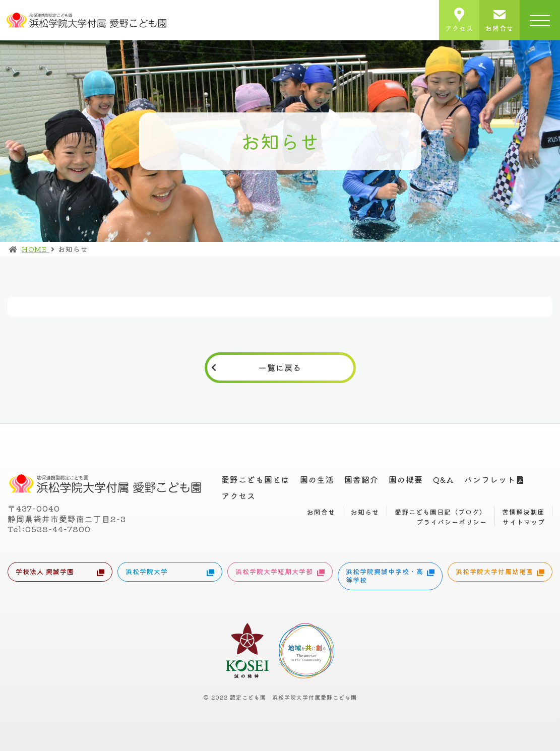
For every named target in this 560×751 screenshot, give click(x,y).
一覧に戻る (280, 367)
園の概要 (406, 479)
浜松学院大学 (170, 573)
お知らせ (365, 512)
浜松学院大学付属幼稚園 (500, 573)
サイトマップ (524, 522)
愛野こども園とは (256, 479)
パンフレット (490, 479)
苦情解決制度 (523, 512)
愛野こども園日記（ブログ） (441, 512)
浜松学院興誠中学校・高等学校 (390, 576)
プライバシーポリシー (452, 522)
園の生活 (317, 479)
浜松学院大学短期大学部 (280, 573)
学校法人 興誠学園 (60, 573)
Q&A (444, 479)
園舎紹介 (361, 479)
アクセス (238, 495)
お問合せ (321, 512)
